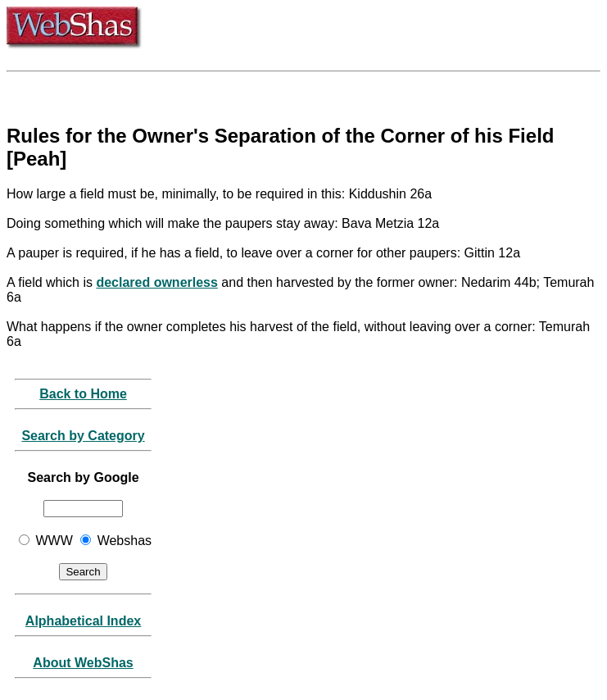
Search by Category (83, 436)
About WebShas (83, 663)
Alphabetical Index (83, 621)
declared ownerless (157, 282)
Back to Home (83, 394)
